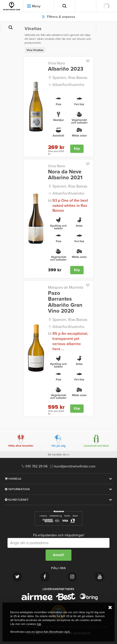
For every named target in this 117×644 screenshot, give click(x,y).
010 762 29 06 (35, 466)
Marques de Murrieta (66, 287)
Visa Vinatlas (35, 50)
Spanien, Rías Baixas (70, 78)
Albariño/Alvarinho (68, 85)
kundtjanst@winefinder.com (73, 466)
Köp (77, 149)
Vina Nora (56, 63)
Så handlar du (59, 454)
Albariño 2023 (66, 69)
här (39, 624)
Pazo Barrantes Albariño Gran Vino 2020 (65, 302)
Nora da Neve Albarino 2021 (65, 175)
